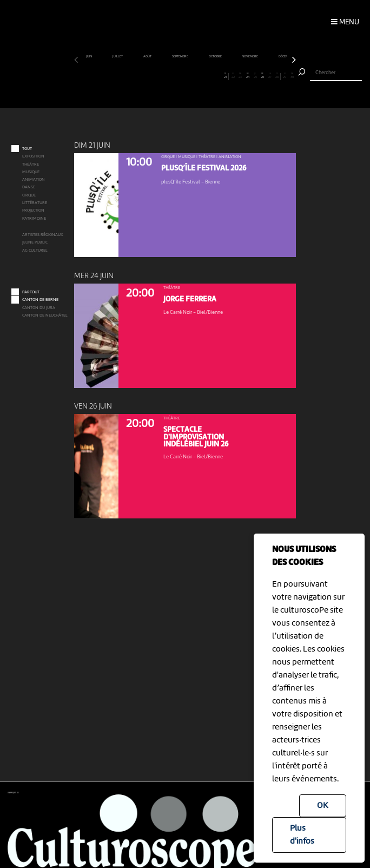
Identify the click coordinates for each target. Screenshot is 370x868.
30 (292, 76)
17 (196, 76)
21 (225, 76)
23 (240, 76)
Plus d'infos (302, 835)
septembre (180, 56)
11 (151, 76)
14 (174, 76)
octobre (216, 56)
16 (189, 76)
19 (211, 76)
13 (167, 76)
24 (248, 76)
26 (262, 76)
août (148, 56)
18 (203, 76)
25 (255, 76)
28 (277, 76)
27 (270, 76)
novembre (250, 56)
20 (218, 76)
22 (233, 76)
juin (89, 56)
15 (181, 76)
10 (144, 76)
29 (285, 76)
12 (159, 76)
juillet (118, 56)
